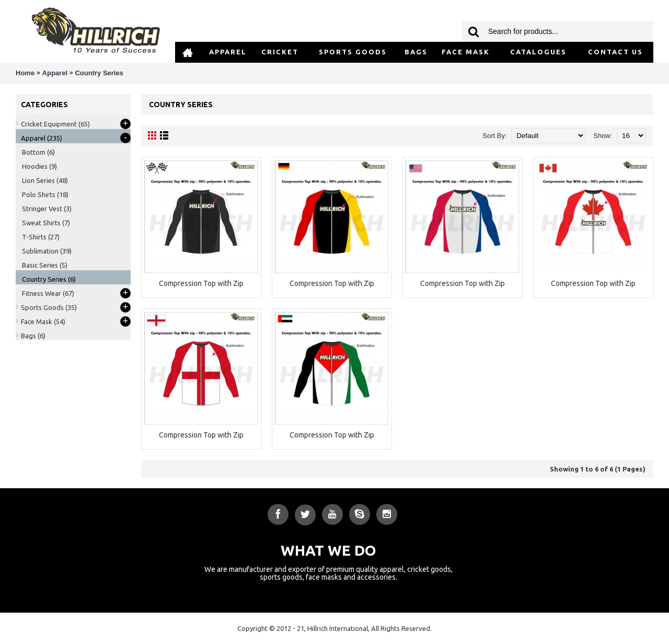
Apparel (55, 73)
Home (25, 73)
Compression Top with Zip (201, 283)
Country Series (99, 73)
